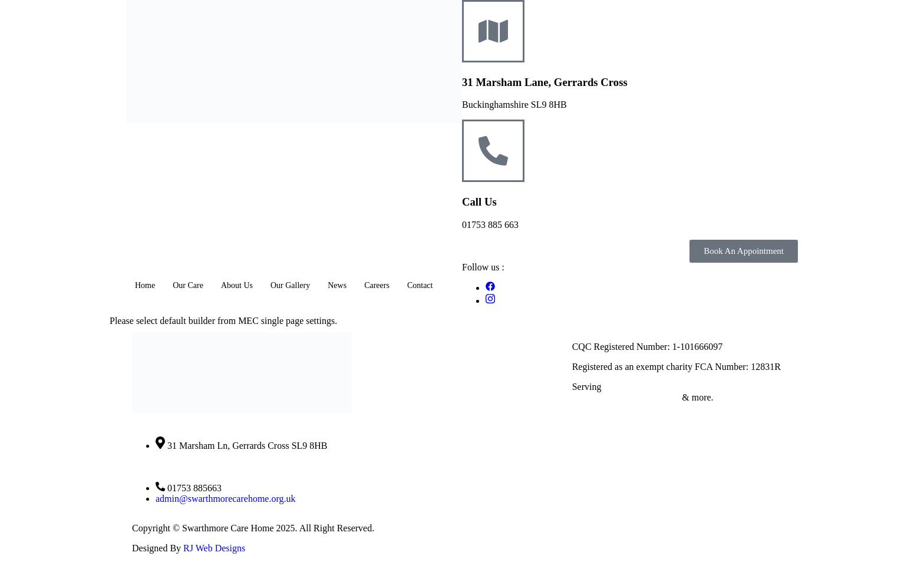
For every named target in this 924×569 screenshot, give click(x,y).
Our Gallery (290, 285)
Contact (420, 285)
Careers (377, 285)
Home (145, 285)
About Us (237, 285)
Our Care (188, 285)
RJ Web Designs (214, 548)
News (337, 285)
